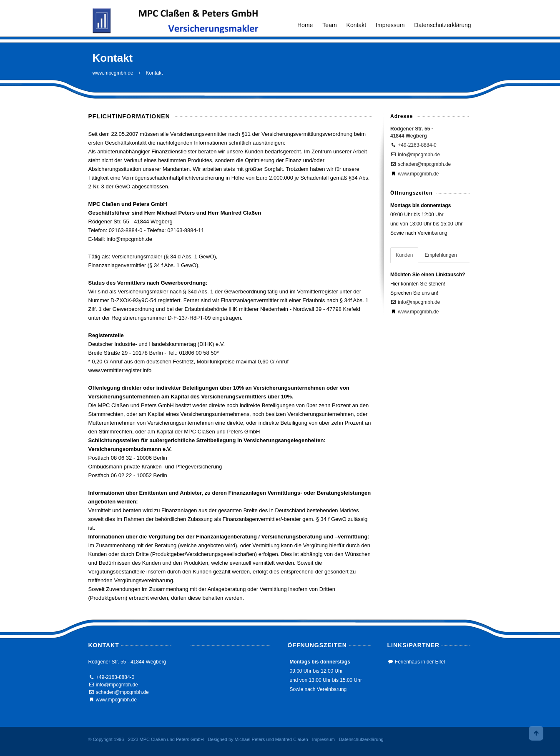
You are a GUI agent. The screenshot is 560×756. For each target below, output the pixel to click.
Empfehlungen (441, 255)
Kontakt (356, 25)
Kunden (404, 255)
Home (305, 25)
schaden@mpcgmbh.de (424, 164)
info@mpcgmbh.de (419, 155)
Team (329, 25)
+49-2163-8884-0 (417, 145)
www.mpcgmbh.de (113, 73)
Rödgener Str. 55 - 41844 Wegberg (127, 662)
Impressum (390, 25)
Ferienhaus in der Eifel (420, 662)
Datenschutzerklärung (442, 25)
